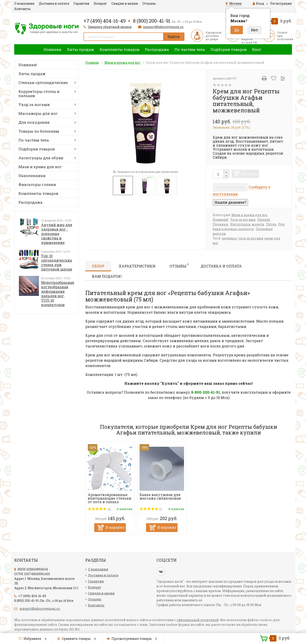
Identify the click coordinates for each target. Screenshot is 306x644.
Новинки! (28, 65)
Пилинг (264, 220)
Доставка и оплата (54, 3)
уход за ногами (251, 238)
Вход (258, 3)
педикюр (229, 238)
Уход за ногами (34, 105)
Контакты (22, 9)
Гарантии (81, 3)
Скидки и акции (125, 3)
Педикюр (221, 224)
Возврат (100, 3)
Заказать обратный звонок (110, 27)
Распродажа (157, 49)
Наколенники (32, 176)
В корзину (115, 527)
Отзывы (149, 3)
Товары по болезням (39, 131)
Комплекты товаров (119, 49)
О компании (24, 3)
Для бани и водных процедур (249, 227)
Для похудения (34, 122)
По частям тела (190, 49)
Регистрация (281, 3)
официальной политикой (198, 620)
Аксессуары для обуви (41, 158)
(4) (99, 509)
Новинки (52, 49)
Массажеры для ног (38, 113)
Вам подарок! (107, 276)
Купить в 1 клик (230, 187)
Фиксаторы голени (37, 184)
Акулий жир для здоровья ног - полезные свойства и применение (57, 234)
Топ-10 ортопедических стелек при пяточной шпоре (57, 262)
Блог (257, 49)
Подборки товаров (229, 49)
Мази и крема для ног (40, 167)
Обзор (98, 266)
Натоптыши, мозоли (247, 224)
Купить (249, 174)
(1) (151, 509)
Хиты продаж (80, 49)
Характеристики (137, 266)
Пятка (271, 224)
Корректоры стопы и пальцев (39, 94)
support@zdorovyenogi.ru (163, 27)
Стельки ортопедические (43, 83)
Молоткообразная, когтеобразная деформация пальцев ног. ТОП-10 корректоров (58, 294)
